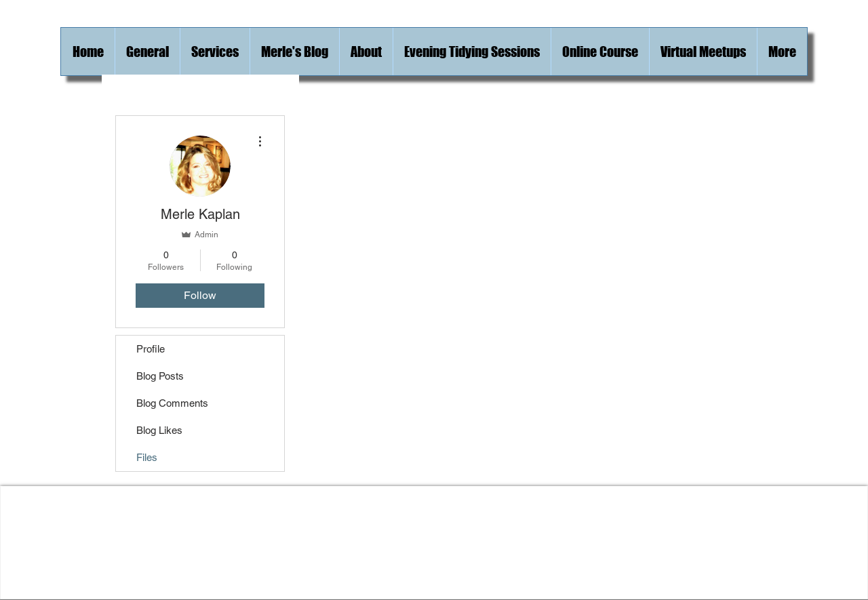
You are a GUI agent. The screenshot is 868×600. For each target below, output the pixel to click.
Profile (151, 349)
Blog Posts (160, 376)
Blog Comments (172, 403)
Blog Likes (159, 430)
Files (147, 457)
